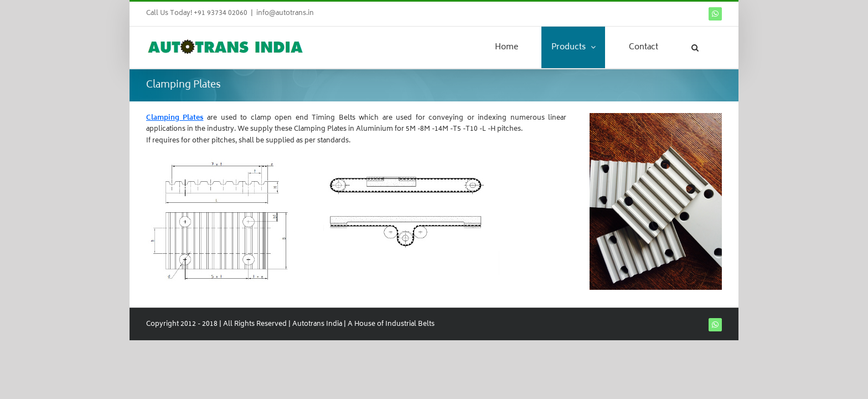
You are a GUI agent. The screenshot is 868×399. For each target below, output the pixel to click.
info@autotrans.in (285, 14)
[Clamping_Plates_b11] (326, 161)
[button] (709, 47)
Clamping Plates (175, 118)
